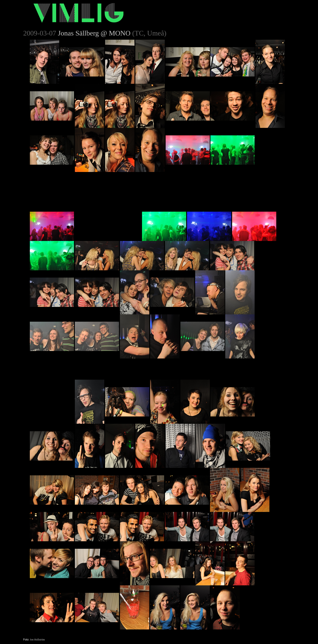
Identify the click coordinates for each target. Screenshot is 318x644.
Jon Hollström (37, 640)
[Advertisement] (108, 200)
